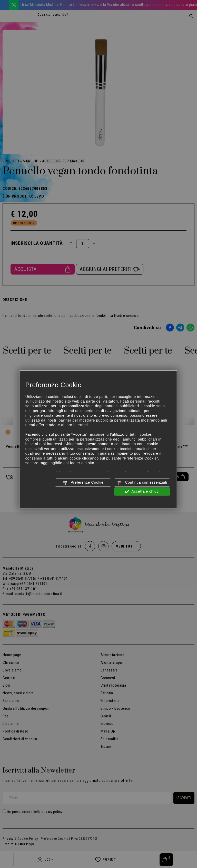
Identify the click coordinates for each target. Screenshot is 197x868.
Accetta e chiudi (142, 492)
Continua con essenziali (142, 483)
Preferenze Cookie (83, 483)
